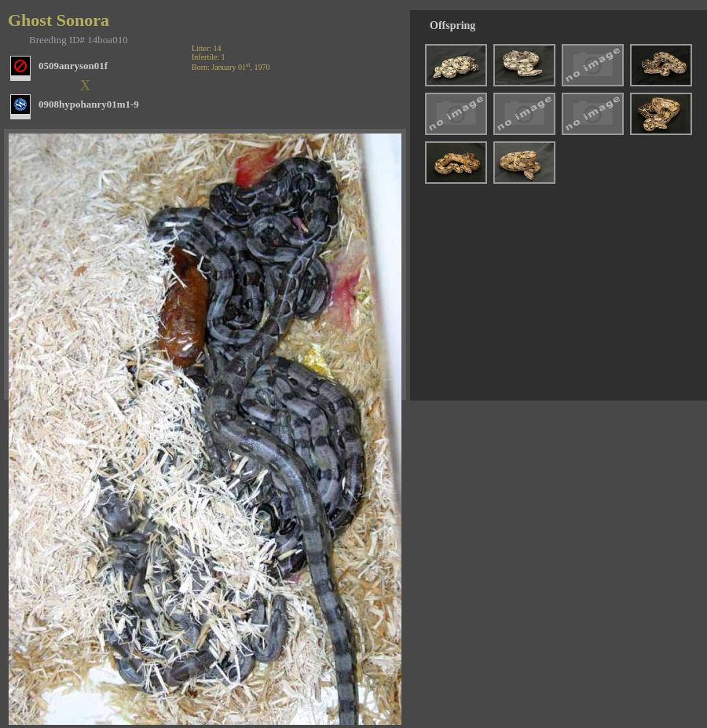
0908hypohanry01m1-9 (89, 104)
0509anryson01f (73, 66)
